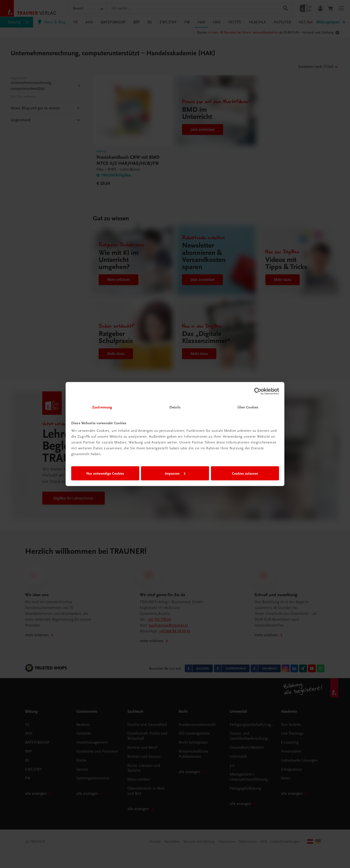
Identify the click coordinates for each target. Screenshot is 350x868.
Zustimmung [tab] (102, 407)
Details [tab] (175, 407)
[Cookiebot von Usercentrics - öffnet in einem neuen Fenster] (258, 391)
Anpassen (175, 473)
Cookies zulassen (245, 473)
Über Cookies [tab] (248, 407)
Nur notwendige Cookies (105, 473)
